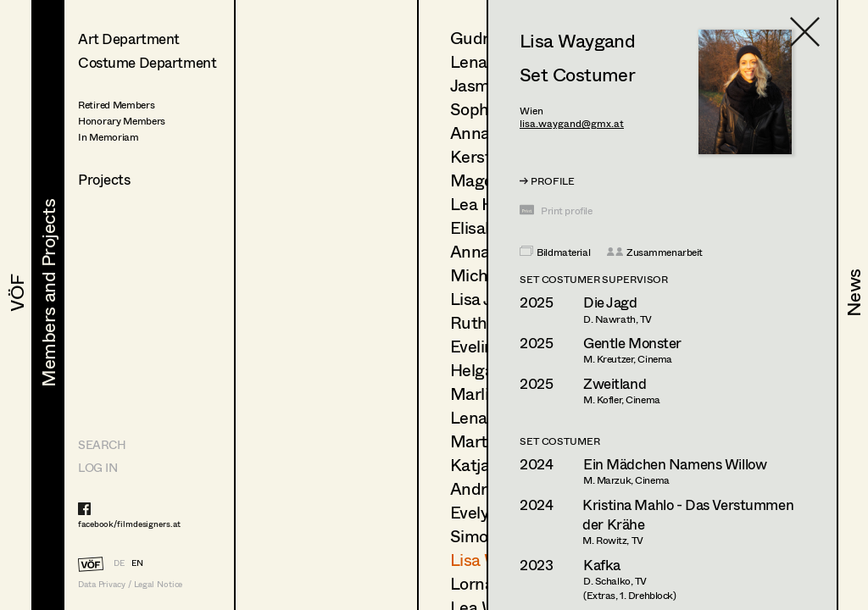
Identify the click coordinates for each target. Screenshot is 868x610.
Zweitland (615, 383)
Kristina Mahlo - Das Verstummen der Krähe (688, 515)
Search (102, 444)
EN (137, 563)
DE (119, 563)
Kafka (602, 565)
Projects (104, 179)
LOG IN (97, 467)
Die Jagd (610, 302)
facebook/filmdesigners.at (129, 524)
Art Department (129, 39)
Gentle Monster (632, 343)
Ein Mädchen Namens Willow (675, 464)
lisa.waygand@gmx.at (572, 123)
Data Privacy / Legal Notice (130, 584)
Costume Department (147, 62)
